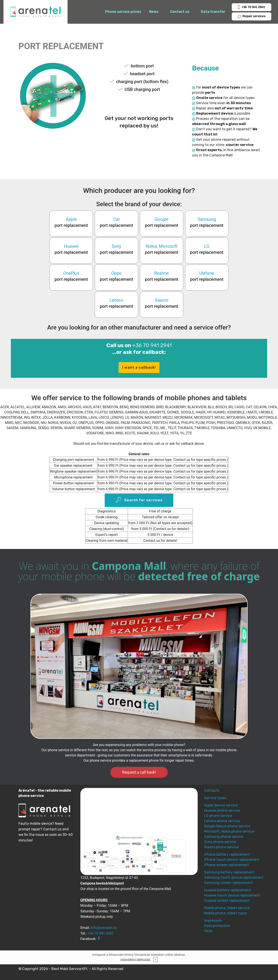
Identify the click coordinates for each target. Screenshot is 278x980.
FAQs (208, 931)
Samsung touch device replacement (234, 877)
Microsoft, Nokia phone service (229, 831)
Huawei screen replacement (227, 901)
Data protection (217, 926)
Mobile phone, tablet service (227, 908)
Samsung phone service (224, 837)
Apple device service (221, 805)
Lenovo (117, 300)
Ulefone (207, 273)
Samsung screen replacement (229, 883)
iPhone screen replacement (227, 865)
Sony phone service (220, 842)
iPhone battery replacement (227, 854)
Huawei (71, 246)
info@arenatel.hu (104, 928)
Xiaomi (162, 300)
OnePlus (71, 273)
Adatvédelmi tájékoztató (135, 959)
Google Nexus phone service (227, 826)
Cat (116, 219)
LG (207, 246)
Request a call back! (139, 772)
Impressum (213, 921)
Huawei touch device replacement (232, 895)
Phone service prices (123, 12)
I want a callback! (139, 367)
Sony (116, 246)
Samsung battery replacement (229, 872)
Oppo (116, 273)
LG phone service (218, 816)
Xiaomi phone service (221, 847)
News (154, 12)
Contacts (212, 790)
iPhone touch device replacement (232, 860)
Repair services (252, 16)
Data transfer (213, 12)
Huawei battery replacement (228, 890)
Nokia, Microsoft (162, 246)
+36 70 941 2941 (252, 7)
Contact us (180, 12)
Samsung (207, 219)
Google (161, 219)
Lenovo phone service (222, 821)
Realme (162, 273)
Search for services (139, 500)
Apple (71, 219)
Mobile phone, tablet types (226, 913)
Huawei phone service (222, 810)
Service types (215, 798)
